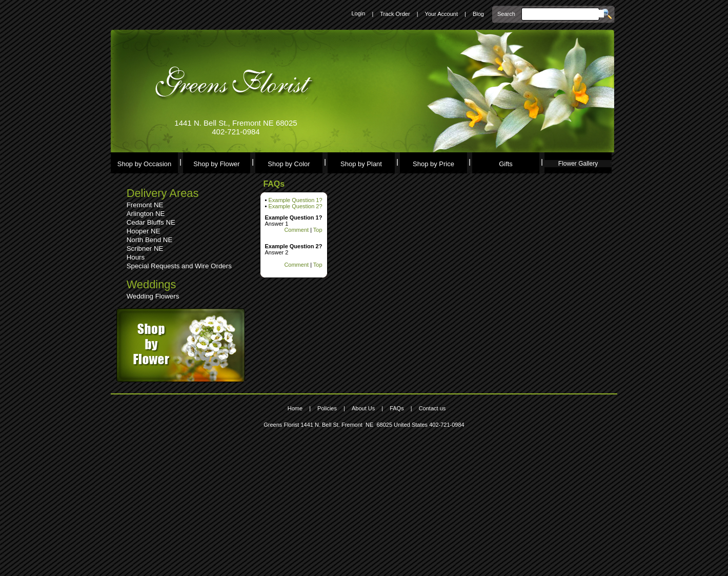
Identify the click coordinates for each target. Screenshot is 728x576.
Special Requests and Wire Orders (179, 266)
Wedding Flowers (153, 296)
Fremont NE (145, 205)
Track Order (395, 14)
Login (358, 13)
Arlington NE (146, 214)
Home (295, 408)
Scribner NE (145, 249)
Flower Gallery (578, 164)
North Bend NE (150, 240)
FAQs (397, 408)
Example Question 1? (295, 200)
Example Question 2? (295, 206)
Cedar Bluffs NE (151, 222)
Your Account (441, 14)
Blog (478, 14)
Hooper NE (144, 231)
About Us (363, 408)
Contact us (432, 408)
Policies (327, 408)
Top (318, 230)
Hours (136, 257)
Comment (296, 230)
